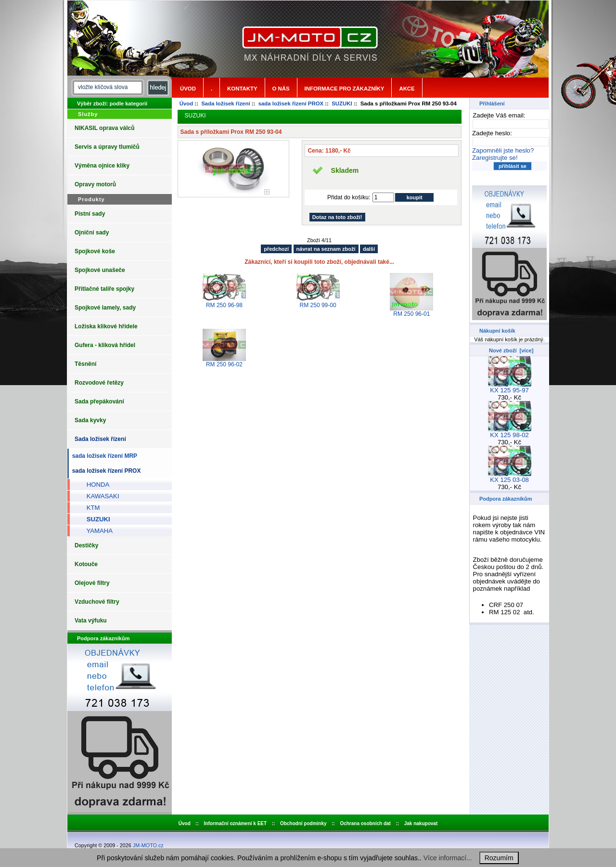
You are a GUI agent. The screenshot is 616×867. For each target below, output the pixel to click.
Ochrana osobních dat (365, 823)
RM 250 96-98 (224, 305)
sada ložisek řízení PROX (291, 104)
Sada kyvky (90, 420)
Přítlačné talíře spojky (104, 289)
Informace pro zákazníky (345, 89)
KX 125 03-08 (510, 477)
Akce (407, 89)
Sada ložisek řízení (225, 104)
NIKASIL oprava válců (105, 128)
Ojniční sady (92, 233)
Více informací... (448, 858)
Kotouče (86, 564)
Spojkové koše (95, 251)
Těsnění (85, 364)
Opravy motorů (95, 184)
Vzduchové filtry (97, 602)
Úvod (188, 89)
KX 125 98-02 (510, 432)
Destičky (86, 545)
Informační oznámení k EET (236, 823)
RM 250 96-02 (224, 364)
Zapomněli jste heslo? (503, 150)
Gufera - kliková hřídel (105, 345)
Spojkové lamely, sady (105, 308)
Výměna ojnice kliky (102, 166)
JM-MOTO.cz (148, 845)
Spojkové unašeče (100, 270)
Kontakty (242, 89)
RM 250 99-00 (318, 305)
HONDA (94, 485)
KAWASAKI (99, 496)
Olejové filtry (92, 583)
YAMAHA (96, 531)
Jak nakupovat (421, 823)
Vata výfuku (91, 621)
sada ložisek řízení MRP (103, 456)
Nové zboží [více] (511, 350)
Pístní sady (90, 214)
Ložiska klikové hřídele (106, 326)
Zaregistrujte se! (495, 158)
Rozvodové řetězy (99, 383)
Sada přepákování (99, 401)
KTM (90, 508)
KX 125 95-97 (510, 387)
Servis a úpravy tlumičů (107, 147)
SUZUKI (342, 104)
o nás (281, 89)
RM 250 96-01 (411, 314)
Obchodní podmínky (303, 823)
